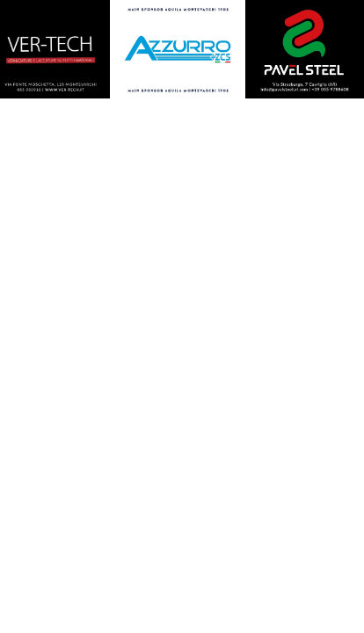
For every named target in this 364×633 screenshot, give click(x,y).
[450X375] (178, 51)
